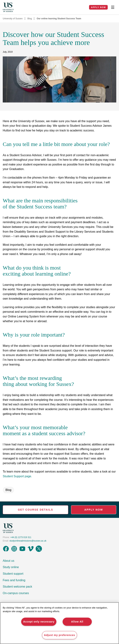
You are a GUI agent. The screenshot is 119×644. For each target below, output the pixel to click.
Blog (30, 19)
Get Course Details (35, 510)
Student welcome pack (17, 587)
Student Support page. (17, 476)
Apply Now (98, 7)
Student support (13, 574)
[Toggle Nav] (113, 7)
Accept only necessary (39, 622)
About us (8, 561)
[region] (59, 623)
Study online (11, 567)
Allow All (77, 622)
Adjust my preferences (59, 635)
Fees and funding (14, 580)
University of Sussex (13, 19)
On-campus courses (16, 593)
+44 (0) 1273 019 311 (21, 537)
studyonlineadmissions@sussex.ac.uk (28, 541)
